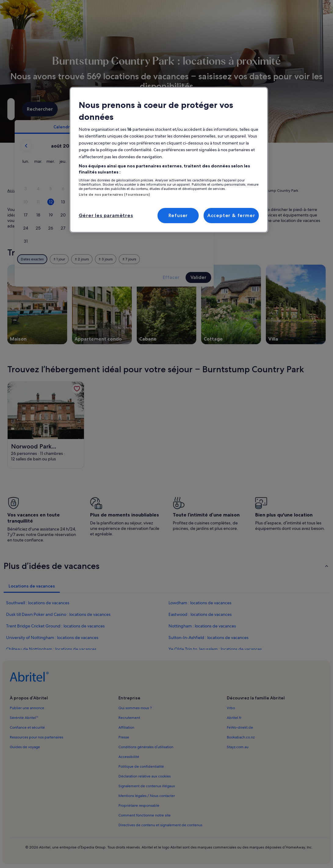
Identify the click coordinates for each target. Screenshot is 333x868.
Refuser (178, 215)
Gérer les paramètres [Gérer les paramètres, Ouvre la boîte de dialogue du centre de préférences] (106, 215)
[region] (169, 160)
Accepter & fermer (231, 215)
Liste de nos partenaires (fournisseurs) (114, 195)
